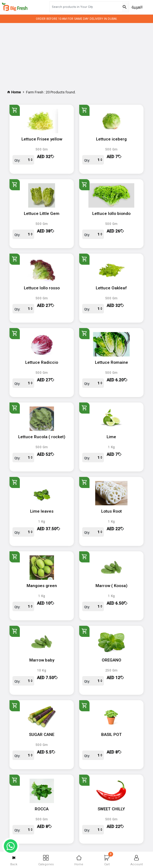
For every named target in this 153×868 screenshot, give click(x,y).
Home (79, 861)
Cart (109, 859)
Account (137, 861)
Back (14, 861)
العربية (137, 7)
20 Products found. (61, 92)
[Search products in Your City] (86, 7)
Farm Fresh (35, 92)
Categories (46, 861)
